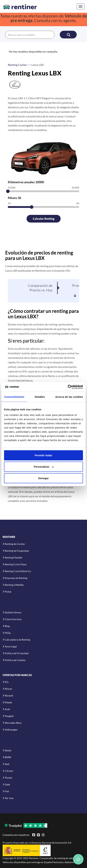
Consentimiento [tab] (14, 397)
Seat (7, 764)
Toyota (8, 778)
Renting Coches (17, 65)
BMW (8, 757)
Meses (14, 198)
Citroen (9, 771)
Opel (7, 784)
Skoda (8, 750)
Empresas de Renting (16, 578)
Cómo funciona (13, 619)
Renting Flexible (13, 558)
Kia (7, 682)
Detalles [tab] (40, 397)
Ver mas (9, 798)
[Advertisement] (43, 238)
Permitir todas (44, 455)
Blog (7, 626)
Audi (7, 709)
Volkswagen (11, 730)
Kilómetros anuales (26, 182)
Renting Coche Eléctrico (18, 571)
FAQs (8, 633)
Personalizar (44, 467)
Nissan (8, 689)
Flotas (8, 592)
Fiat (7, 791)
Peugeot (9, 716)
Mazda (8, 702)
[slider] (8, 191)
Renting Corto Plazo (16, 564)
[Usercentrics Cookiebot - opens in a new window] (68, 387)
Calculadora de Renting (17, 640)
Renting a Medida (14, 585)
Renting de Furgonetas (17, 551)
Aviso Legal (11, 646)
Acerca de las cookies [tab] (69, 397)
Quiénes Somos (13, 612)
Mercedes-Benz (13, 723)
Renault (9, 696)
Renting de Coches (15, 544)
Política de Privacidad (17, 653)
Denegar (43, 478)
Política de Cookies (15, 660)
